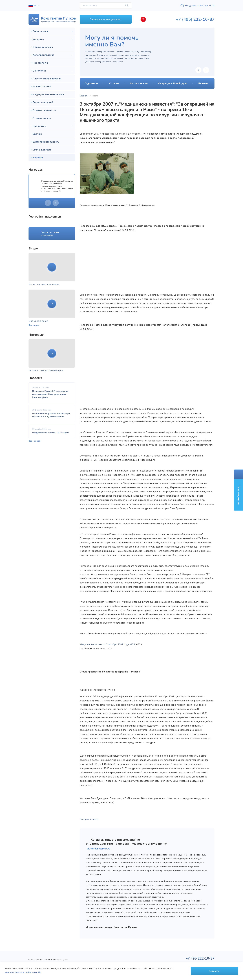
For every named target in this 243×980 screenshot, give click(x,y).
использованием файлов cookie (23, 972)
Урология (38, 39)
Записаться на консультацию (106, 19)
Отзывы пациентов (44, 110)
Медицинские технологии (48, 94)
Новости (38, 158)
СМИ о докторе (42, 150)
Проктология (41, 63)
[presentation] (48, 203)
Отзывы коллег (42, 118)
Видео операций (43, 102)
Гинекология (40, 31)
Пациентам (39, 126)
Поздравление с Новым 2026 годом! (51, 433)
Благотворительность (46, 142)
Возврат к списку (89, 819)
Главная (83, 96)
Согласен (214, 971)
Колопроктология (43, 55)
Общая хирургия (43, 47)
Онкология (39, 71)
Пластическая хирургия (47, 79)
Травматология (42, 87)
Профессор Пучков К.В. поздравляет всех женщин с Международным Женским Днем (51, 394)
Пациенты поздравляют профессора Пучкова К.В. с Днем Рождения (51, 415)
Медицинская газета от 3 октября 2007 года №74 (107, 644)
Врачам (37, 134)
